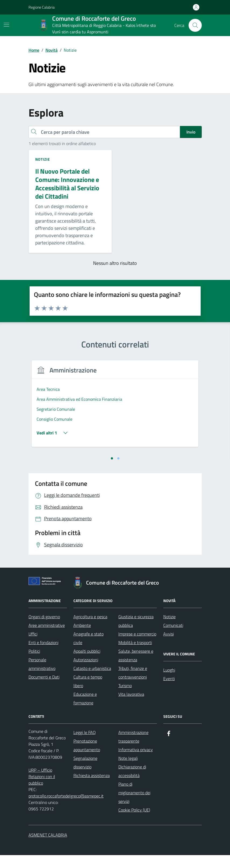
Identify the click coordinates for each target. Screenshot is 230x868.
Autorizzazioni (86, 673)
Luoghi (169, 683)
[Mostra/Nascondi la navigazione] (6, 25)
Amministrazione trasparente (133, 750)
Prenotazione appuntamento (87, 758)
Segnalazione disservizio (85, 775)
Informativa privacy (136, 762)
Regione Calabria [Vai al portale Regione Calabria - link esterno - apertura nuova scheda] (42, 7)
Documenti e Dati (44, 690)
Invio (191, 132)
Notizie (169, 630)
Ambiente (82, 638)
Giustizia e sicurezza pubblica (136, 634)
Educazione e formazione (85, 711)
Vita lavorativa (131, 707)
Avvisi (169, 647)
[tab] (112, 471)
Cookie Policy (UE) (134, 823)
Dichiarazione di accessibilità (132, 784)
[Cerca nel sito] (195, 25)
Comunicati (173, 638)
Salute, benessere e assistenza (136, 668)
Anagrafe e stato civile (89, 651)
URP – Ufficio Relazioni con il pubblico (42, 789)
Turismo (125, 698)
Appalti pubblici (87, 664)
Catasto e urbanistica (92, 681)
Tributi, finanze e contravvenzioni (133, 686)
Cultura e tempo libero (88, 694)
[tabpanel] (71, 413)
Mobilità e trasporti (135, 655)
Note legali (128, 771)
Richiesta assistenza (92, 788)
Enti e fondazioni (43, 655)
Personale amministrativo (42, 677)
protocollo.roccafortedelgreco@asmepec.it (66, 809)
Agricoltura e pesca (90, 630)
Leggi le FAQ (85, 745)
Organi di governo (44, 630)
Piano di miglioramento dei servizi (134, 806)
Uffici (33, 647)
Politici (34, 664)
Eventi (169, 691)
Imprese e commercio (137, 647)
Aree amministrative (47, 638)
